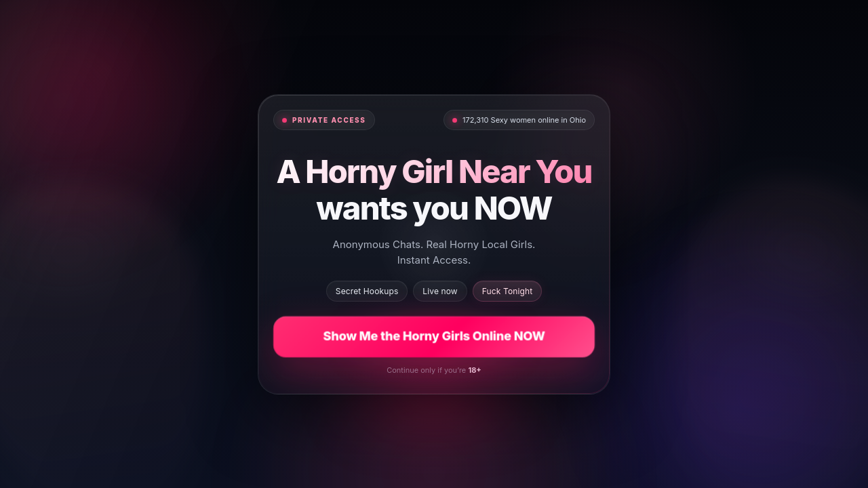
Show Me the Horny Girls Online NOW (434, 336)
